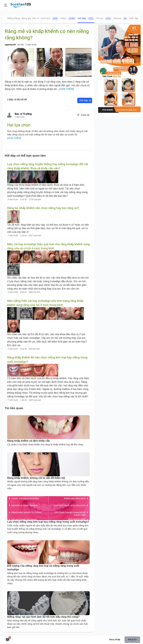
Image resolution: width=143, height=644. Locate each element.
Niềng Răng (13, 18)
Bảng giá (26, 18)
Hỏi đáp (86, 18)
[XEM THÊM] (66, 89)
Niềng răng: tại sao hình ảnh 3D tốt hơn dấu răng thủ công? (43, 617)
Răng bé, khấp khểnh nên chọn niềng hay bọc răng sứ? (43, 208)
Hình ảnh (50, 18)
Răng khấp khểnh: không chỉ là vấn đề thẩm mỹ (36, 478)
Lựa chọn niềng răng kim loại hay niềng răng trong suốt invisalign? (48, 522)
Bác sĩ (36, 18)
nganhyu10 (10, 45)
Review (121, 18)
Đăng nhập (115, 639)
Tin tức (104, 18)
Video (68, 18)
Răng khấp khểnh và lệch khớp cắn (28, 441)
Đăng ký (132, 639)
